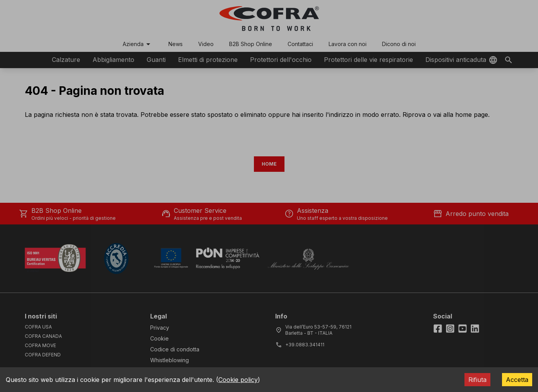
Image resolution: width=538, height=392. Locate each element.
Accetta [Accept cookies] (517, 380)
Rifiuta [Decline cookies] (477, 380)
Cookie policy (238, 380)
